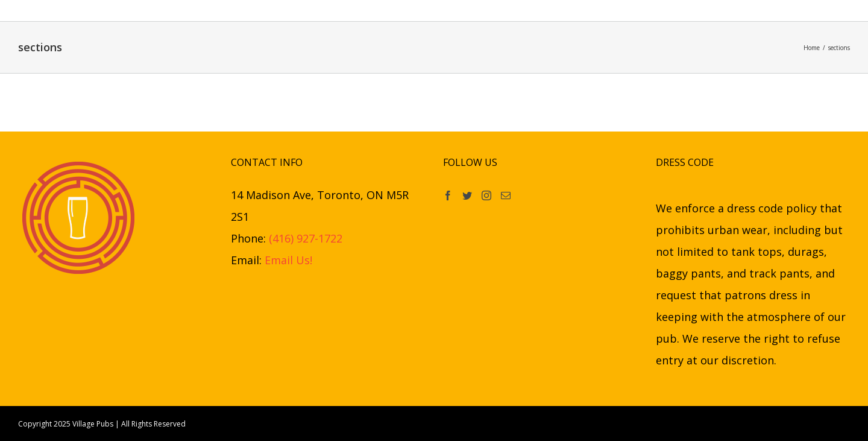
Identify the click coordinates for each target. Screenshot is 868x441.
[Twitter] (467, 195)
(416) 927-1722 (306, 238)
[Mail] (506, 195)
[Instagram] (486, 195)
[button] (634, 11)
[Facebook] (448, 195)
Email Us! (288, 260)
